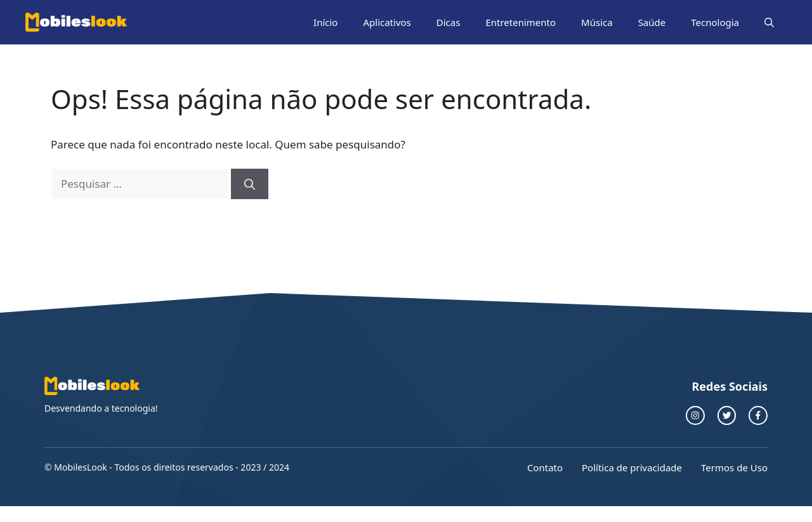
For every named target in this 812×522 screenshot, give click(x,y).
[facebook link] (758, 415)
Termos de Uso (734, 467)
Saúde (652, 22)
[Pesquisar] (250, 184)
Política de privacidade (632, 467)
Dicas (449, 22)
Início (325, 22)
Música (597, 22)
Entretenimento (521, 22)
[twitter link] (727, 415)
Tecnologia (715, 22)
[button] (769, 22)
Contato (545, 467)
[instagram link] (695, 415)
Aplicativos (387, 22)
